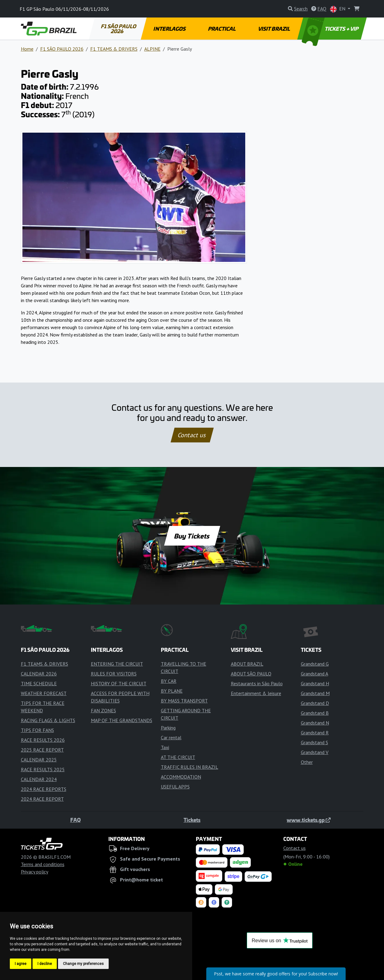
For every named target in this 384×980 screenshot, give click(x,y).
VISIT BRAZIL (274, 29)
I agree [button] (21, 964)
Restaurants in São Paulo (257, 683)
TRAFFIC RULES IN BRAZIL (190, 767)
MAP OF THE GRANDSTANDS (122, 720)
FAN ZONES (103, 710)
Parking (168, 728)
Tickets (192, 820)
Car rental (171, 737)
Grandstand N (315, 723)
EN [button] (338, 9)
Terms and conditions (43, 864)
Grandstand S (314, 742)
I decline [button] (45, 964)
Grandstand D (315, 703)
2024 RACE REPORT (42, 799)
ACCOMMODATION (181, 777)
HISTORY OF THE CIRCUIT (119, 683)
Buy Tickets (192, 536)
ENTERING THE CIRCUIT (117, 664)
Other (307, 762)
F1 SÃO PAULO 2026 (119, 29)
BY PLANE (172, 691)
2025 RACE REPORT (42, 750)
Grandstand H (315, 683)
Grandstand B (315, 713)
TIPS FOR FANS (37, 730)
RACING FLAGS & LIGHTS (48, 720)
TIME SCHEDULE (39, 683)
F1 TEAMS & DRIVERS (114, 49)
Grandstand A (314, 674)
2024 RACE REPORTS (44, 789)
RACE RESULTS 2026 (43, 740)
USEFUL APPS (175, 787)
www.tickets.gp (309, 820)
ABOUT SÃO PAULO (251, 674)
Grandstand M (315, 693)
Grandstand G (315, 664)
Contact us (192, 435)
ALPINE (152, 49)
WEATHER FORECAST (44, 693)
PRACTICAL (222, 29)
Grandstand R (315, 733)
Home (27, 49)
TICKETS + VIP (330, 29)
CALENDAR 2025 (39, 760)
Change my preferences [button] (83, 964)
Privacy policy (35, 872)
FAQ (76, 820)
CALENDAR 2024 (39, 779)
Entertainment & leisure (256, 693)
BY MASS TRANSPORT (184, 701)
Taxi (165, 747)
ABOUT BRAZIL (247, 664)
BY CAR (169, 681)
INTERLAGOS (170, 29)
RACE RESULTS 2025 (43, 769)
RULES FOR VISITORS (114, 674)
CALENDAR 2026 (39, 674)
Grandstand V (315, 752)
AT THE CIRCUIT (178, 757)
